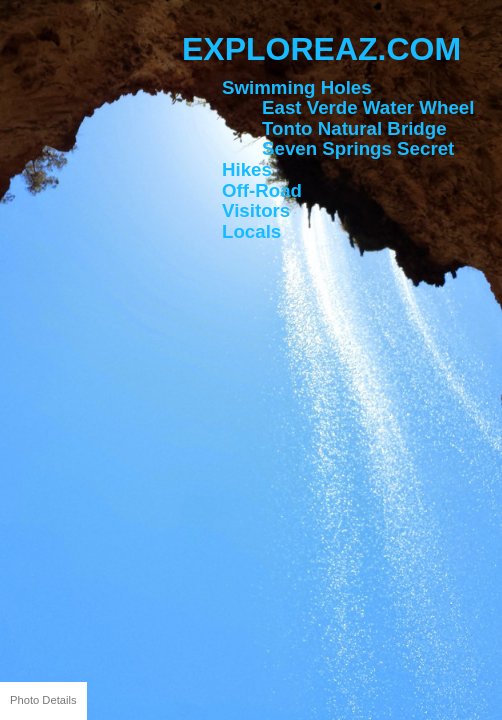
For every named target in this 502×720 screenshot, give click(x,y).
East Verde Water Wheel (368, 107)
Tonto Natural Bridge (354, 128)
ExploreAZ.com (321, 49)
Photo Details (43, 700)
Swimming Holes (297, 87)
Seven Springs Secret (358, 148)
